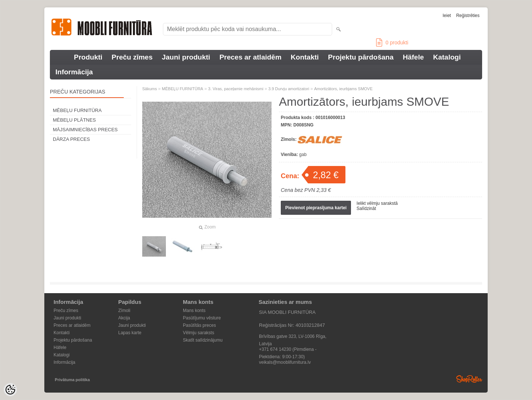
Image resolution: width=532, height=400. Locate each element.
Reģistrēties (468, 16)
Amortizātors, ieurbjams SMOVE (343, 89)
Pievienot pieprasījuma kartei (316, 208)
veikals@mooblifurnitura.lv (285, 362)
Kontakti (305, 57)
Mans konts (194, 311)
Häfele (413, 57)
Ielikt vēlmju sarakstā (377, 203)
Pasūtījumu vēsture (202, 318)
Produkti (88, 57)
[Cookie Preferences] (10, 390)
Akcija (124, 318)
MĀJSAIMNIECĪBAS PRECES (85, 130)
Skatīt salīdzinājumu (203, 340)
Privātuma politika (72, 380)
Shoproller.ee (469, 379)
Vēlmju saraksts (199, 333)
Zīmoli (124, 311)
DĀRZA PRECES (71, 139)
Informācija (74, 72)
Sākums (150, 89)
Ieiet (447, 16)
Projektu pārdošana (361, 57)
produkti (392, 43)
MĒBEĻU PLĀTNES (74, 120)
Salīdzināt (366, 209)
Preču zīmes (132, 57)
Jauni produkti (186, 57)
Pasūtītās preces (199, 325)
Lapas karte (130, 333)
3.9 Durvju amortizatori (289, 89)
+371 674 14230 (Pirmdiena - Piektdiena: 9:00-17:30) (288, 350)
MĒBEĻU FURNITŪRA (77, 110)
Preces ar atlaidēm (250, 57)
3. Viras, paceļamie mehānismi (236, 89)
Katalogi (447, 57)
